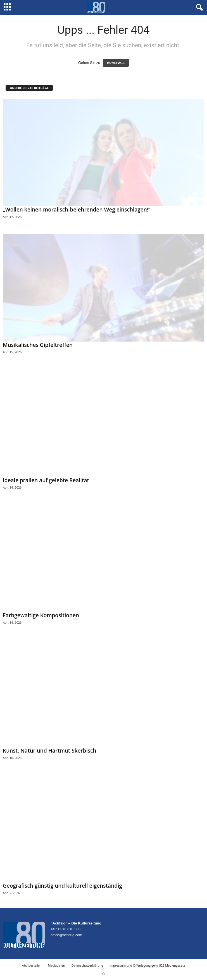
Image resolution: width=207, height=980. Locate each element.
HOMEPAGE (116, 63)
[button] (198, 8)
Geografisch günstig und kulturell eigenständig (62, 886)
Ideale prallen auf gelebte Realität (46, 480)
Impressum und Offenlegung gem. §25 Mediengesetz (147, 965)
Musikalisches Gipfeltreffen (38, 345)
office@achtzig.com (66, 935)
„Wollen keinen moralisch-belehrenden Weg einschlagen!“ (77, 210)
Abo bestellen (32, 965)
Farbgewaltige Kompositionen (41, 615)
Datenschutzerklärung (87, 965)
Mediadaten (56, 965)
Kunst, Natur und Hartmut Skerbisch (50, 751)
